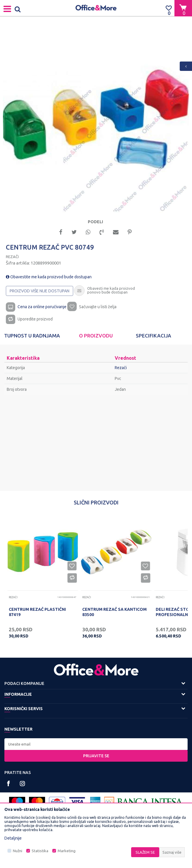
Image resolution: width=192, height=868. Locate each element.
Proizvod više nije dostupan (40, 291)
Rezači (12, 257)
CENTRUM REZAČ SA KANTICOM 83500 (114, 612)
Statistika (40, 851)
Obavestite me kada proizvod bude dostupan (49, 277)
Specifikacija (154, 336)
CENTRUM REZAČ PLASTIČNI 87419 (37, 612)
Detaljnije (13, 838)
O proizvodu (96, 336)
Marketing (67, 851)
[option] (96, 120)
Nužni (18, 851)
